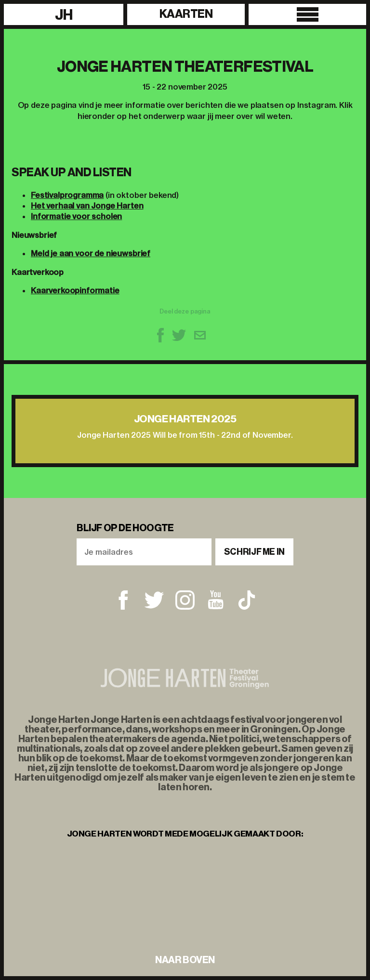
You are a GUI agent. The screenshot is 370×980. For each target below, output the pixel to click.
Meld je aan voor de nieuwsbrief (91, 253)
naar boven (185, 960)
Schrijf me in (254, 552)
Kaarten (186, 14)
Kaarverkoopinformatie (75, 290)
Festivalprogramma (67, 195)
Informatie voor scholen (76, 216)
